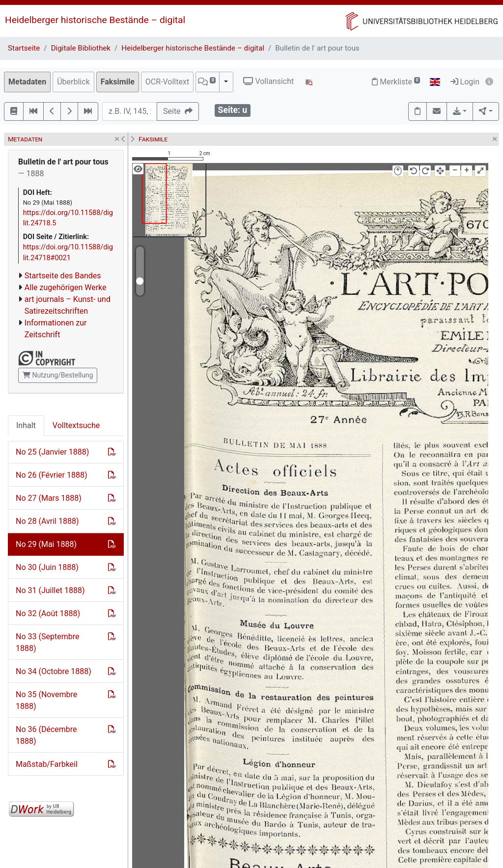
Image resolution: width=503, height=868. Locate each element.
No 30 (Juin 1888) (47, 567)
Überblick (73, 82)
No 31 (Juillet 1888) (50, 590)
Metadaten (27, 82)
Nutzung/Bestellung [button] (58, 375)
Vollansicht (268, 81)
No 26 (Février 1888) (51, 475)
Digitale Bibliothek (81, 48)
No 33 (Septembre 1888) (47, 642)
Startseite (24, 48)
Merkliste (396, 82)
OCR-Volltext (167, 82)
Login (465, 82)
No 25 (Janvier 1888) (52, 452)
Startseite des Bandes (63, 276)
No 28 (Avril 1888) (47, 521)
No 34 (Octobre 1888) (54, 671)
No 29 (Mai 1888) (46, 544)
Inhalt (26, 425)
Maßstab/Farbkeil (47, 764)
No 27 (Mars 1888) (49, 498)
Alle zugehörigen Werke (66, 287)
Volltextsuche (76, 425)
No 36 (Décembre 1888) (46, 735)
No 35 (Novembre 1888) (46, 700)
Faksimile (118, 82)
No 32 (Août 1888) (48, 613)
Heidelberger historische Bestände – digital (95, 20)
